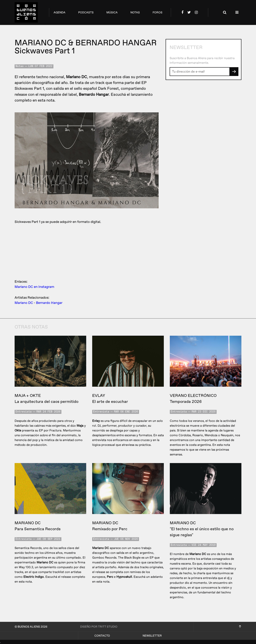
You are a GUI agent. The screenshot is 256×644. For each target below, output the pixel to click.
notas (135, 12)
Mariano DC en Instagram (34, 287)
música (112, 12)
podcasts (86, 12)
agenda (59, 12)
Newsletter (152, 636)
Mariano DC (24, 303)
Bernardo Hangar (49, 303)
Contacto (102, 636)
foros (157, 12)
